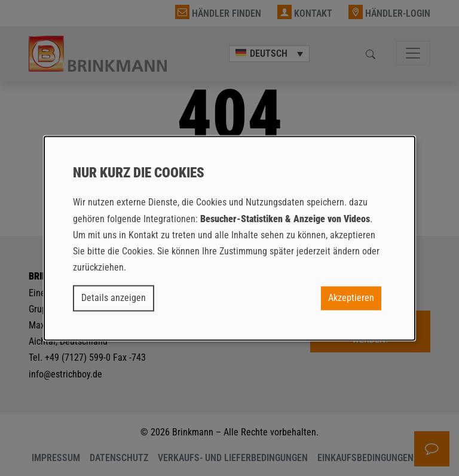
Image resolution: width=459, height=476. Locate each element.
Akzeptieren (351, 298)
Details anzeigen (114, 298)
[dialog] (229, 238)
